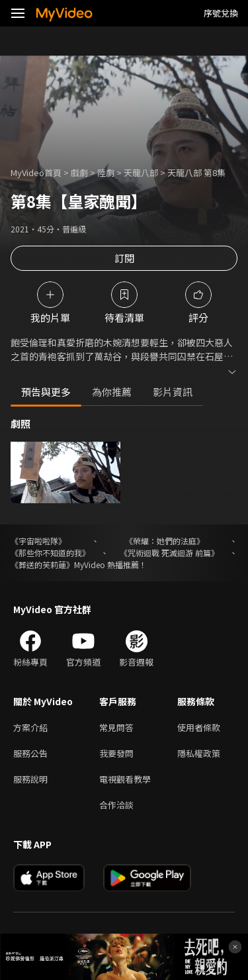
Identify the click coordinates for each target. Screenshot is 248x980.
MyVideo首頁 (36, 172)
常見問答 (116, 727)
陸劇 (106, 172)
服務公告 (30, 753)
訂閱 (124, 258)
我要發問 (116, 753)
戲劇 (79, 172)
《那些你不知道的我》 (50, 553)
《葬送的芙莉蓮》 (42, 564)
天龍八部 (141, 172)
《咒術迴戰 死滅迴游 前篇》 (169, 553)
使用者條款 (199, 727)
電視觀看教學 (125, 779)
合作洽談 (116, 805)
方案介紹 (30, 727)
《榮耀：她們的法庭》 (165, 541)
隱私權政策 (199, 753)
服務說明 (30, 779)
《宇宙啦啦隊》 (38, 541)
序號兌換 (221, 13)
